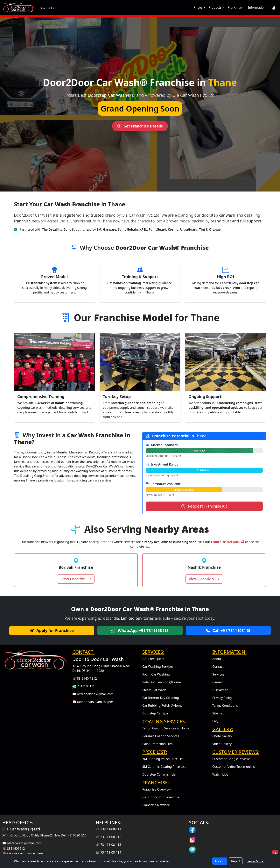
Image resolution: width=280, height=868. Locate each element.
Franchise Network (228, 542)
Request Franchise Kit (204, 506)
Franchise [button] (235, 7)
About (217, 659)
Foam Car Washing (156, 674)
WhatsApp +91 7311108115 (140, 630)
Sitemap (218, 713)
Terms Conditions (225, 705)
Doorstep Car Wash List (159, 774)
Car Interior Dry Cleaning (161, 698)
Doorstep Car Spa (155, 713)
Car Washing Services (158, 667)
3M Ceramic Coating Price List (164, 767)
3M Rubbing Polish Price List (163, 759)
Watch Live (220, 774)
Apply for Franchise (52, 630)
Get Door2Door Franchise (161, 797)
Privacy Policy (222, 698)
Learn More (255, 861)
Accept (220, 861)
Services (218, 674)
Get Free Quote (153, 659)
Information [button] (257, 7)
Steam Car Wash (154, 690)
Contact (218, 667)
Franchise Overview (157, 789)
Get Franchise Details (140, 126)
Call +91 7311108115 (228, 630)
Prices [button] (198, 7)
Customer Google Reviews (231, 759)
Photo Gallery (222, 736)
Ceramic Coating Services (161, 736)
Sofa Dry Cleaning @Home (162, 682)
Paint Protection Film (157, 744)
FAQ (215, 721)
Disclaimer (220, 690)
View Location (76, 579)
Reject (236, 861)
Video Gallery (222, 744)
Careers (218, 682)
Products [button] (215, 7)
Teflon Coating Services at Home (166, 728)
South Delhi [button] (48, 8)
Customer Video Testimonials (234, 767)
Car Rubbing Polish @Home (162, 705)
